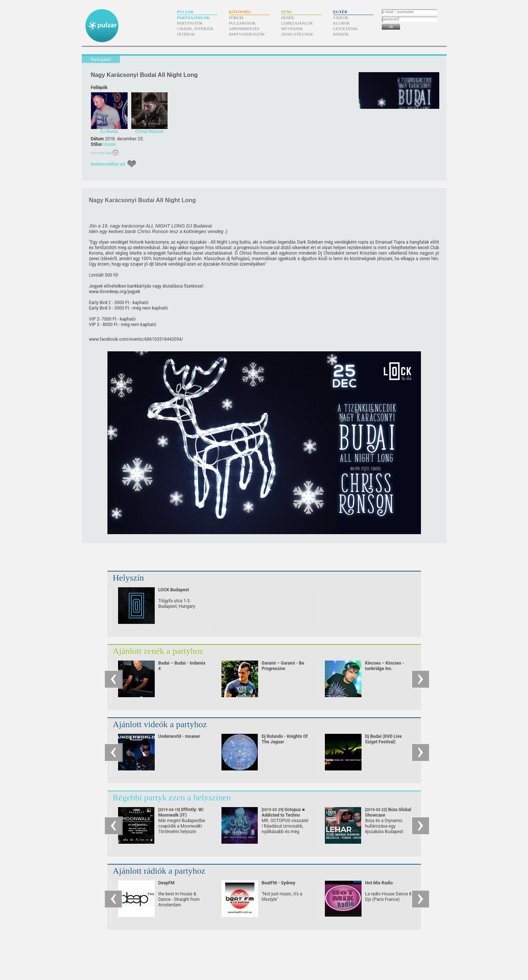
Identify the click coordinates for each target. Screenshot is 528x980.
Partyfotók (190, 23)
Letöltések (346, 29)
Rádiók (341, 34)
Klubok (342, 23)
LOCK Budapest (174, 590)
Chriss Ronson (254, 253)
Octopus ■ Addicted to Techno (283, 815)
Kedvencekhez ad (108, 164)
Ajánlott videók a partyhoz (160, 724)
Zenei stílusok (297, 34)
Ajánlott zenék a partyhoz (158, 651)
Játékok (186, 34)
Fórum (236, 18)
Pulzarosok (243, 23)
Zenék (288, 18)
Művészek (292, 29)
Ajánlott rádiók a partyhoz (159, 871)
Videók (341, 18)
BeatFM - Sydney (279, 883)
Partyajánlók (193, 18)
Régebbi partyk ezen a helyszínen (172, 798)
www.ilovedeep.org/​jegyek (115, 292)
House (109, 144)
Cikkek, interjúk (195, 29)
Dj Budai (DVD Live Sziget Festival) (384, 739)
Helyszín (129, 578)
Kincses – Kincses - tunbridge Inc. (385, 666)
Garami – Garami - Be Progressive (283, 666)
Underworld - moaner (179, 736)
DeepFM (167, 883)
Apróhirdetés (244, 29)
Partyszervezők (247, 34)
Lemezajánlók (297, 23)
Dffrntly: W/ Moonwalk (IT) (181, 815)
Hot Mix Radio (379, 883)
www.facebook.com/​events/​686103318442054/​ (136, 339)
